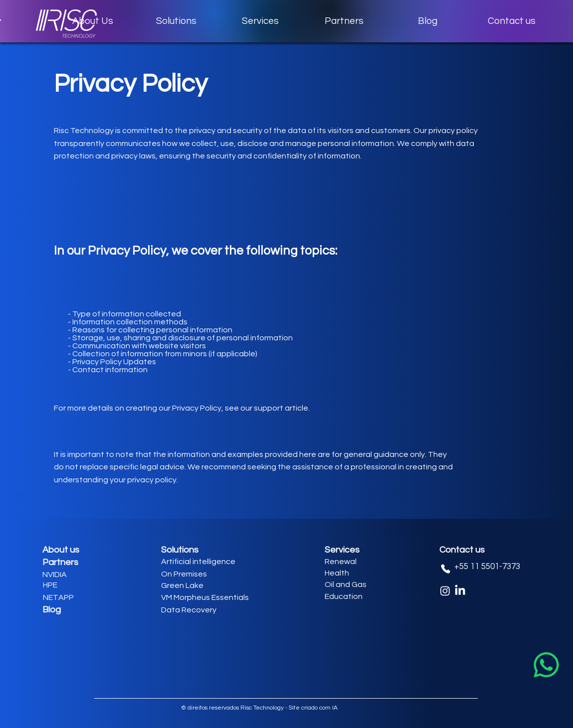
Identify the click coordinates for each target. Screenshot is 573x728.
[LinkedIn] (460, 591)
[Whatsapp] (546, 665)
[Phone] (446, 569)
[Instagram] (445, 591)
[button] (177, 21)
